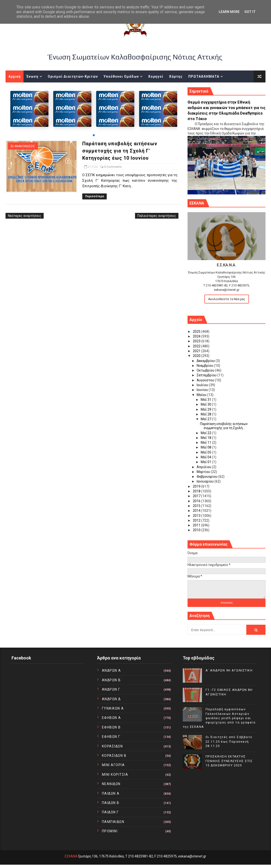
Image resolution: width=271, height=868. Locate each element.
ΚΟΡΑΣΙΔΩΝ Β (114, 756)
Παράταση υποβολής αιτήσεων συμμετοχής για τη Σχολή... (224, 426)
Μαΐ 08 (206, 447)
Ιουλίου (203, 385)
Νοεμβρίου (205, 366)
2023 (197, 341)
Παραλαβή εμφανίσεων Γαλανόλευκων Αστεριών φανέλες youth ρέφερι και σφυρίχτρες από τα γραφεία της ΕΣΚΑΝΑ (219, 718)
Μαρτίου (204, 472)
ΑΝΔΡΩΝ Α (112, 670)
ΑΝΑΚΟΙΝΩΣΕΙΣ (25, 146)
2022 (197, 346)
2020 (197, 356)
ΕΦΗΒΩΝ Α (112, 718)
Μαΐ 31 (206, 400)
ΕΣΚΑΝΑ (71, 856)
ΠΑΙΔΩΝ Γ (110, 812)
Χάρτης (176, 76)
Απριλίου (204, 467)
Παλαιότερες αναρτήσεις (157, 216)
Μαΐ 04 (206, 457)
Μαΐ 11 (206, 443)
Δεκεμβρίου (206, 361)
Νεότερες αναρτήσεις (25, 216)
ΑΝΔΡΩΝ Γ (111, 689)
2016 (197, 501)
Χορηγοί (156, 76)
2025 (197, 332)
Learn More (229, 12)
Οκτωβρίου (206, 370)
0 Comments (113, 167)
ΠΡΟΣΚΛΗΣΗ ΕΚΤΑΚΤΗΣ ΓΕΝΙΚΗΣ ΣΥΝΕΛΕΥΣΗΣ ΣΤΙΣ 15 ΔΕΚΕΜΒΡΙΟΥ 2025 (229, 761)
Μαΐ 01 (206, 462)
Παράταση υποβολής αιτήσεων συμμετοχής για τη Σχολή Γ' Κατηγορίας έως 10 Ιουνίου (120, 151)
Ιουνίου (203, 390)
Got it (250, 12)
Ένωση (32, 76)
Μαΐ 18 (206, 438)
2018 (197, 491)
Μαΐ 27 (206, 419)
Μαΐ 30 (206, 404)
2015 (197, 506)
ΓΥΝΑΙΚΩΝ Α (113, 708)
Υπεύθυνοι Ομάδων (121, 76)
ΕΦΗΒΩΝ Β (111, 727)
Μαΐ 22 (206, 433)
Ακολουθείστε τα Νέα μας (227, 299)
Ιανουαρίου (206, 481)
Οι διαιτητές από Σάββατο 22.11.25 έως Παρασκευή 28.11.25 (229, 741)
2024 (197, 336)
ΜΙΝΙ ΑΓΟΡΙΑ (113, 765)
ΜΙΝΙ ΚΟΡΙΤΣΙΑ (115, 775)
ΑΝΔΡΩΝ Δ (111, 699)
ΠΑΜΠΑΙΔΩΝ (113, 822)
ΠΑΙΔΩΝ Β (111, 803)
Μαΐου (202, 395)
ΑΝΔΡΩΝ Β (111, 680)
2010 (197, 530)
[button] (94, 135)
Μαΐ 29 (206, 409)
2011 (197, 525)
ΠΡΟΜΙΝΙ (110, 831)
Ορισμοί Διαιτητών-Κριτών (73, 76)
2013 (197, 516)
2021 (197, 351)
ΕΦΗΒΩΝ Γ (111, 737)
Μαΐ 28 (206, 414)
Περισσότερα (94, 196)
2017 (197, 496)
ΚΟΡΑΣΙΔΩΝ (112, 746)
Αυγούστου (206, 380)
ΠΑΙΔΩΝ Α (111, 793)
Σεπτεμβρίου (207, 375)
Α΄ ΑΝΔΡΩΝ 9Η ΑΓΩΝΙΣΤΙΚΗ (229, 670)
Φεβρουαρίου (207, 477)
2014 (197, 511)
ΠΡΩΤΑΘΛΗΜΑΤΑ (204, 76)
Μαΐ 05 (206, 452)
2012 (197, 520)
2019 (197, 486)
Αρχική (15, 76)
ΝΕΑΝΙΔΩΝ (111, 784)
